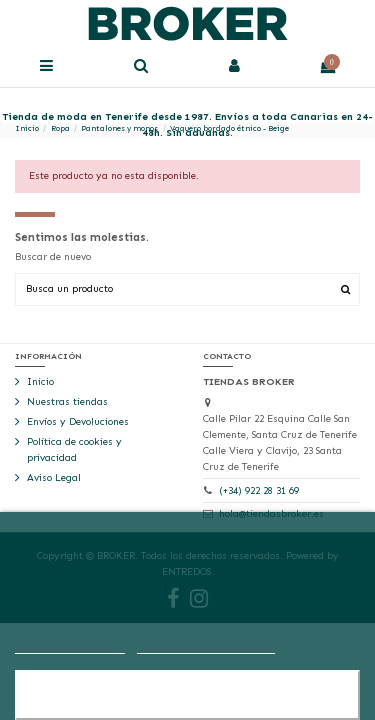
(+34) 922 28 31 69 (259, 491)
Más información (70, 644)
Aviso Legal (54, 478)
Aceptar (187, 694)
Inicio (40, 382)
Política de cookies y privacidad (74, 450)
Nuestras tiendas (67, 402)
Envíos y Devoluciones (78, 422)
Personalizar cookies (206, 644)
